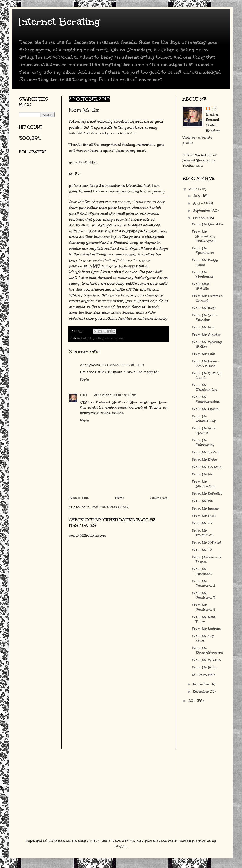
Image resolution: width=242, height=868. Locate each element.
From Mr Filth (204, 354)
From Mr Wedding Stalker (207, 344)
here (199, 166)
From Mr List (203, 474)
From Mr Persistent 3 (204, 595)
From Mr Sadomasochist (206, 399)
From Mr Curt (204, 516)
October (200, 218)
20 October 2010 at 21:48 (115, 395)
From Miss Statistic (201, 286)
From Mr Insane (205, 508)
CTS (84, 395)
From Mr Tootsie (206, 452)
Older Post (159, 498)
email (121, 338)
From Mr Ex (202, 523)
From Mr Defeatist (207, 494)
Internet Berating (59, 22)
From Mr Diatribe (206, 629)
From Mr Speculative (203, 251)
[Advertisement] (40, 214)
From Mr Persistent (202, 571)
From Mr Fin (203, 501)
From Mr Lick (203, 327)
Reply (85, 379)
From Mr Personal (207, 467)
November (202, 684)
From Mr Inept (204, 308)
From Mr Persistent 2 (204, 583)
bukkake (87, 338)
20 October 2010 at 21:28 (123, 365)
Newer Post (79, 498)
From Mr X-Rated (207, 543)
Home (120, 498)
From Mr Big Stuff (203, 638)
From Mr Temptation (203, 533)
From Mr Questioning (204, 419)
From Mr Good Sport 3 (204, 430)
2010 (193, 189)
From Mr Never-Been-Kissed (206, 363)
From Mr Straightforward (207, 650)
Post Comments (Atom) (110, 507)
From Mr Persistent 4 (204, 607)
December (202, 691)
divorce (111, 338)
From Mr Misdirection (204, 484)
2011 (193, 701)
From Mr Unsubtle (208, 224)
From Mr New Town (204, 619)
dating (99, 338)
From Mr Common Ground (207, 298)
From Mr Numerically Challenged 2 (204, 236)
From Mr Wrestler (207, 660)
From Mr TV (202, 550)
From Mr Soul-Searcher (205, 318)
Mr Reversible (204, 675)
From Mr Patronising (203, 443)
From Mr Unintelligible (205, 387)
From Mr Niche (205, 459)
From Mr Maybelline (203, 274)
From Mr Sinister (206, 335)
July (197, 196)
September (202, 211)
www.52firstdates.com (88, 535)
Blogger (121, 846)
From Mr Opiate (205, 409)
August (200, 203)
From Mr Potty (205, 667)
